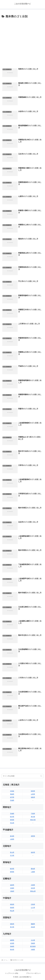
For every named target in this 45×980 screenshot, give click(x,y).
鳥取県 (12, 904)
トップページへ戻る (12, 973)
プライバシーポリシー (33, 973)
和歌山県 (33, 891)
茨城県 (12, 814)
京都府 (12, 888)
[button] (41, 776)
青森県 (12, 794)
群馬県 (12, 820)
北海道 (12, 791)
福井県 (33, 852)
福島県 (33, 797)
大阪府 (12, 891)
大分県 (33, 940)
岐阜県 (12, 869)
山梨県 (12, 839)
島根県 (12, 908)
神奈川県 (33, 820)
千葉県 (33, 814)
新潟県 (12, 836)
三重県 (33, 872)
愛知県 (33, 869)
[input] (22, 776)
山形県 (33, 794)
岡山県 (12, 911)
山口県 (33, 908)
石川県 (12, 855)
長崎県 (12, 946)
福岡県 (12, 940)
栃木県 (12, 817)
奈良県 (33, 888)
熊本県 (12, 950)
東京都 (33, 817)
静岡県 (12, 872)
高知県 (33, 927)
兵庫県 (33, 885)
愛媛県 (33, 924)
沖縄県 (33, 950)
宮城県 (12, 800)
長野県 (33, 836)
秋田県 (33, 791)
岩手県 (12, 797)
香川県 (12, 927)
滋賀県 (12, 885)
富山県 (12, 852)
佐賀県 (12, 943)
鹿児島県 (33, 946)
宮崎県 (33, 943)
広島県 (33, 904)
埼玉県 (12, 823)
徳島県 (12, 924)
